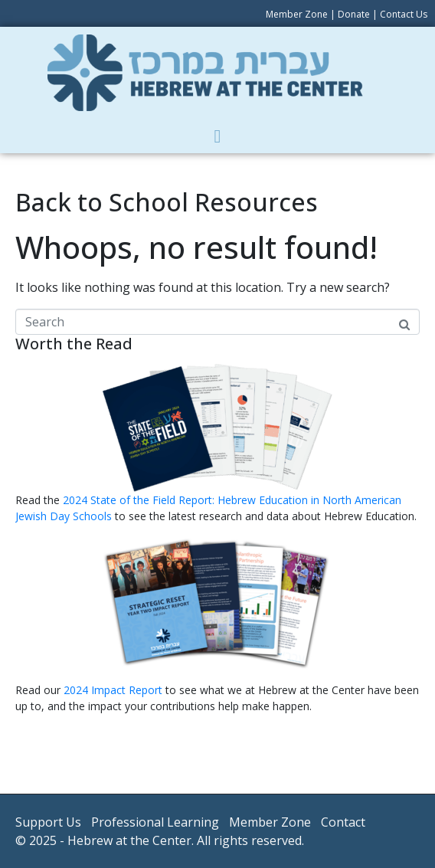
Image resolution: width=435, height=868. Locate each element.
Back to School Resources (167, 202)
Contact (343, 822)
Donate (354, 14)
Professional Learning (155, 822)
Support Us (48, 822)
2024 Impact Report (113, 690)
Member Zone (297, 14)
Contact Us (404, 14)
